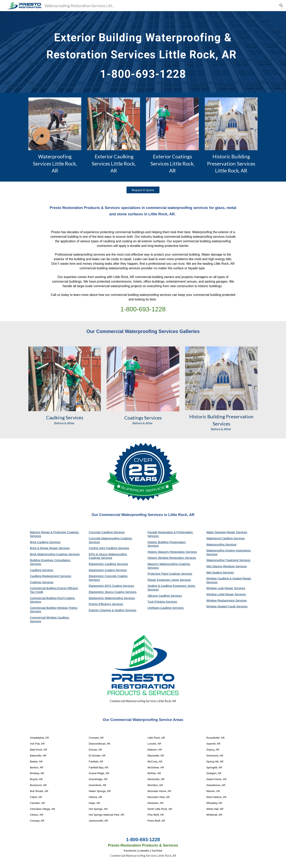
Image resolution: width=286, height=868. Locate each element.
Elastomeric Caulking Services (108, 564)
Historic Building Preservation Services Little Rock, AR (232, 163)
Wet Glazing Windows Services (227, 566)
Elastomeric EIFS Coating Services (111, 586)
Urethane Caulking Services (166, 608)
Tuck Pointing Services (162, 602)
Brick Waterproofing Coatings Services (55, 554)
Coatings (134, 418)
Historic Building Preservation (221, 416)
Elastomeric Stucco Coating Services (113, 592)
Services (74, 417)
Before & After (65, 423)
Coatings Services (42, 582)
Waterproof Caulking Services (226, 538)
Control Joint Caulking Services (109, 548)
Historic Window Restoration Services (172, 558)
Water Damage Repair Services (227, 532)
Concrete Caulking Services (107, 532)
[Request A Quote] (143, 190)
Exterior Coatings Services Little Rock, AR (173, 163)
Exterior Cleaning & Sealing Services (113, 610)
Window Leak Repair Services (226, 588)
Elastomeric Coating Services (108, 570)
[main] (143, 52)
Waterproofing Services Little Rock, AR (55, 163)
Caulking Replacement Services (51, 576)
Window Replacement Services (227, 600)
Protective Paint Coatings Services (170, 574)
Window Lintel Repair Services (226, 594)
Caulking (55, 417)
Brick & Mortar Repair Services (50, 548)
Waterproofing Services (221, 545)
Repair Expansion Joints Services (169, 580)
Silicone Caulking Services (165, 596)
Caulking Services (42, 570)
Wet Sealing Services (220, 573)
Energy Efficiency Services (106, 604)
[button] (281, 6)
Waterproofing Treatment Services (228, 560)
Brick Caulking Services (45, 542)
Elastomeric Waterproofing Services (112, 598)
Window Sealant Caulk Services (227, 606)
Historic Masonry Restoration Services (172, 552)
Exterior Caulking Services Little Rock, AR (114, 163)
